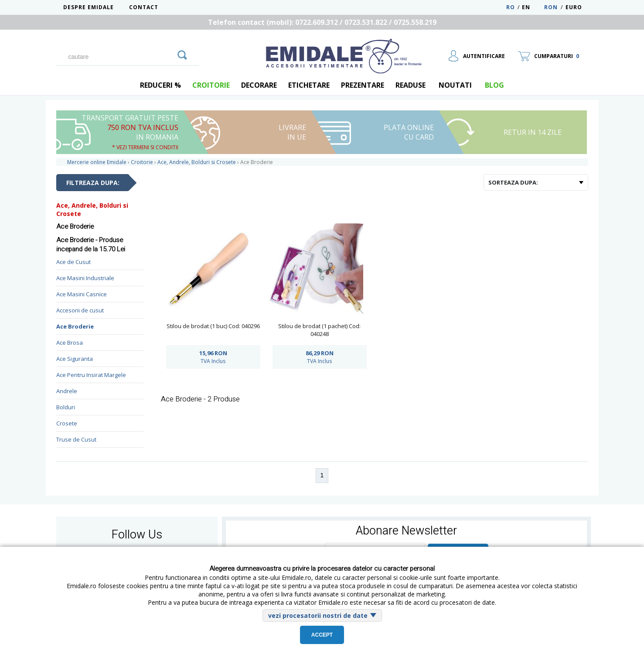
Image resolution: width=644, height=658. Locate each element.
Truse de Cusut (76, 439)
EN (532, 7)
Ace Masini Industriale (85, 278)
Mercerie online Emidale (97, 162)
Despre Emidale (89, 7)
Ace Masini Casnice (82, 294)
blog (494, 85)
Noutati (455, 85)
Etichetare (309, 85)
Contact (144, 7)
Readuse (411, 85)
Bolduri (66, 407)
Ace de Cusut (73, 262)
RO (511, 7)
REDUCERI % (160, 85)
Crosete (67, 423)
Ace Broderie (75, 326)
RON (551, 7)
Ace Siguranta (75, 359)
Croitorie (211, 85)
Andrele (67, 391)
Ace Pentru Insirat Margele (91, 375)
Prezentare (363, 85)
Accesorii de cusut (80, 310)
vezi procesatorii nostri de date (318, 615)
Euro (574, 7)
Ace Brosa (70, 343)
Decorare (259, 85)
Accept (322, 635)
